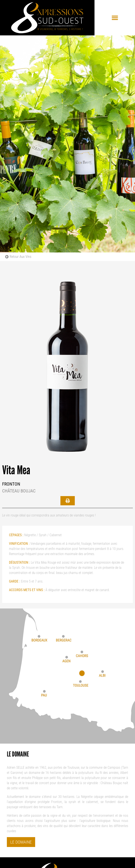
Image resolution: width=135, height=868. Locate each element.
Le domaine (21, 842)
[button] (115, 18)
